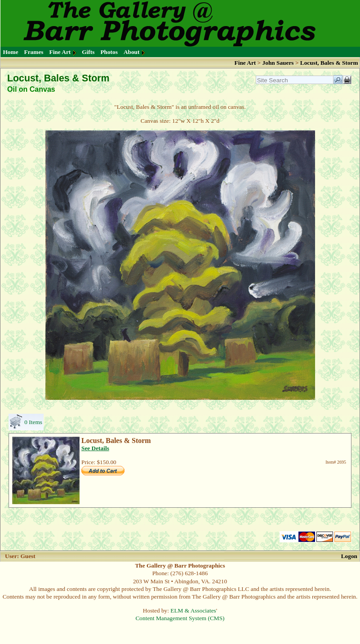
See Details (95, 448)
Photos (109, 52)
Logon (349, 556)
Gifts (88, 52)
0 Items (33, 422)
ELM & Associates (193, 610)
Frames (34, 52)
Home (11, 52)
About (132, 52)
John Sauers (278, 63)
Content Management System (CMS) (180, 618)
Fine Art (60, 52)
